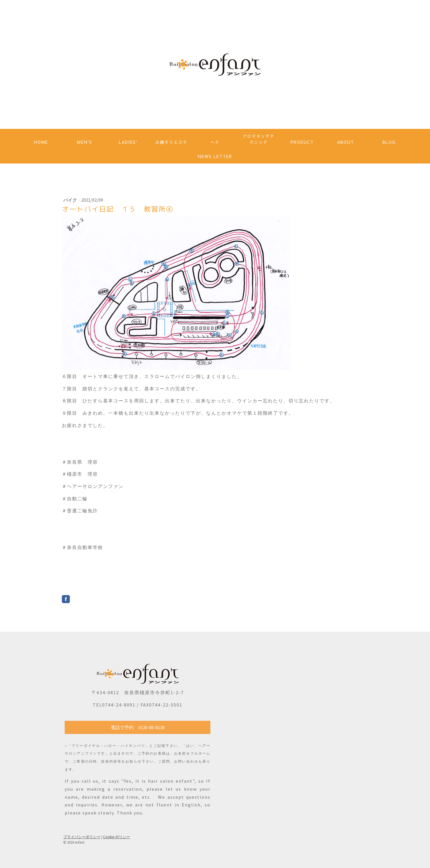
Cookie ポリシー (117, 837)
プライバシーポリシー (82, 837)
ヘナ (215, 142)
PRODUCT (302, 142)
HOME (41, 142)
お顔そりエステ (171, 142)
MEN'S (85, 142)
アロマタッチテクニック (259, 139)
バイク (71, 200)
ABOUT (346, 142)
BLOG (389, 142)
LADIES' (128, 142)
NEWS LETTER (215, 156)
